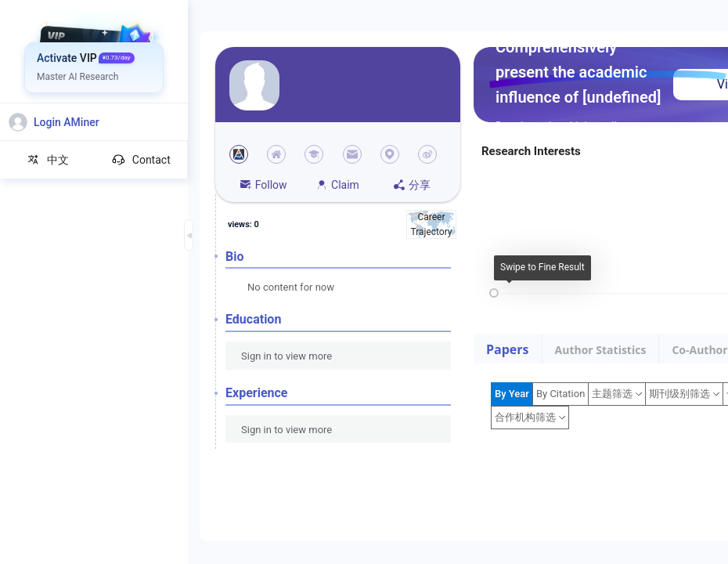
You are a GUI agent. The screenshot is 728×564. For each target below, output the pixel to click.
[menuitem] (94, 59)
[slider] (494, 293)
